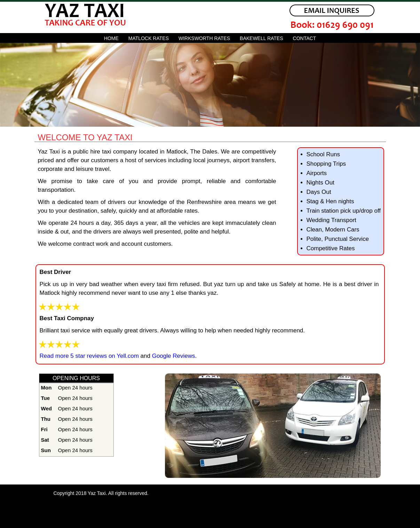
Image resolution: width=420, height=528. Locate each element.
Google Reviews (173, 356)
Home (111, 38)
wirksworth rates (204, 38)
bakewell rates (261, 38)
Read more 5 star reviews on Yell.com (89, 356)
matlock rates (149, 38)
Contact (305, 38)
